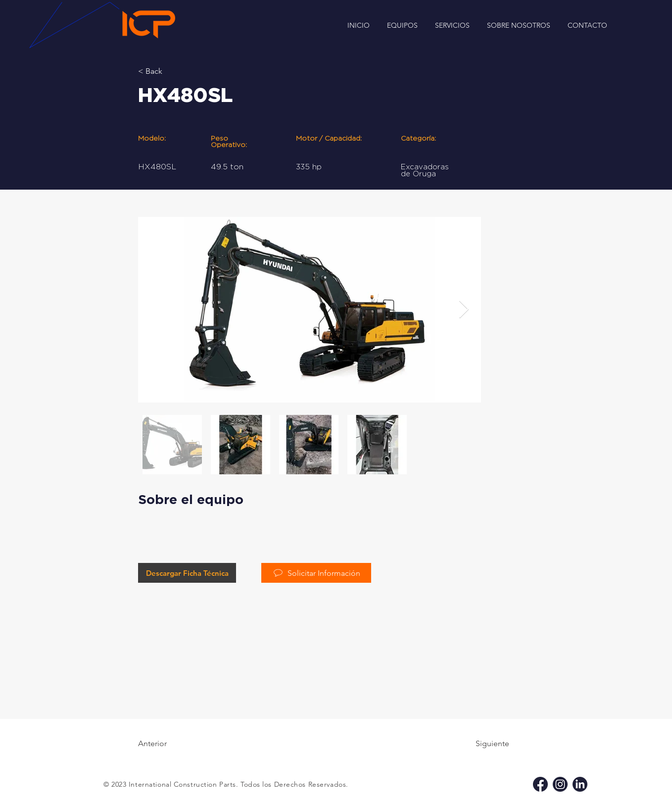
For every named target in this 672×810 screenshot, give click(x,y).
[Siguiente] (484, 744)
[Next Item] (464, 310)
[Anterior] (170, 744)
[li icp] (580, 784)
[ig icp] (560, 784)
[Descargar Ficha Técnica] (187, 573)
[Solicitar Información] (316, 573)
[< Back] (170, 71)
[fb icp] (540, 784)
